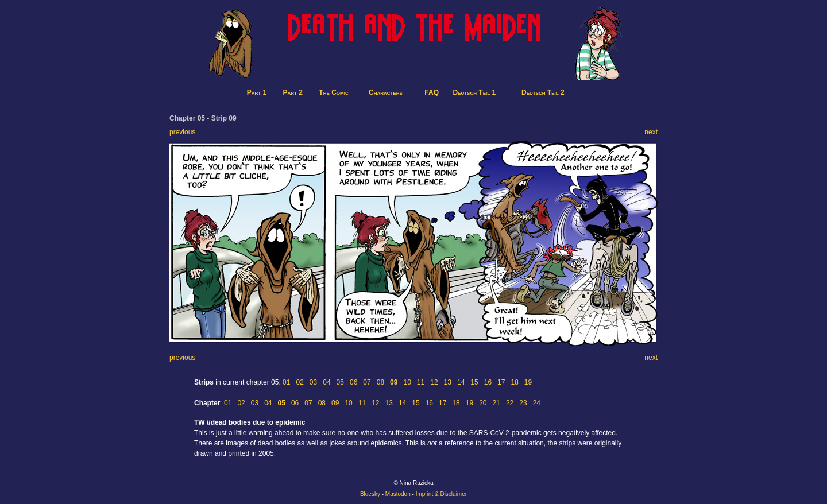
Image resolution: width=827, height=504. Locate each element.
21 (496, 403)
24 (537, 403)
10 (407, 382)
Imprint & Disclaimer (441, 494)
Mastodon (398, 494)
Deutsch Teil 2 (543, 92)
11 (421, 382)
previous (182, 132)
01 (286, 382)
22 (510, 403)
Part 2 (293, 92)
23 (523, 403)
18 (514, 382)
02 (300, 382)
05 (340, 382)
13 (448, 382)
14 (461, 382)
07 (367, 382)
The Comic (333, 92)
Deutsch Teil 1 (474, 92)
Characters (386, 92)
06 (353, 382)
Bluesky (370, 494)
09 (335, 403)
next (651, 132)
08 (380, 382)
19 (528, 382)
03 (313, 382)
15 (474, 382)
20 (483, 403)
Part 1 (257, 92)
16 (488, 382)
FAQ (432, 92)
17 (501, 382)
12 (434, 382)
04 (326, 382)
